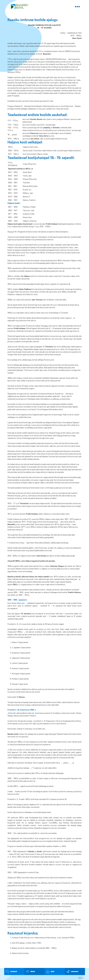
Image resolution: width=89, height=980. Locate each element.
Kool (50, 972)
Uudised (11, 972)
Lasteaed (72, 972)
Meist (30, 972)
